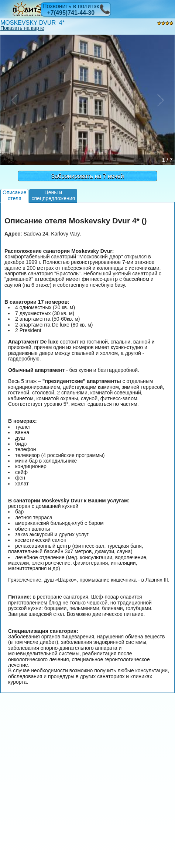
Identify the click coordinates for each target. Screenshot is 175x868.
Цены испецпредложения (53, 195)
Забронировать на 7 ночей (87, 176)
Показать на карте (22, 28)
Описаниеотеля (14, 195)
